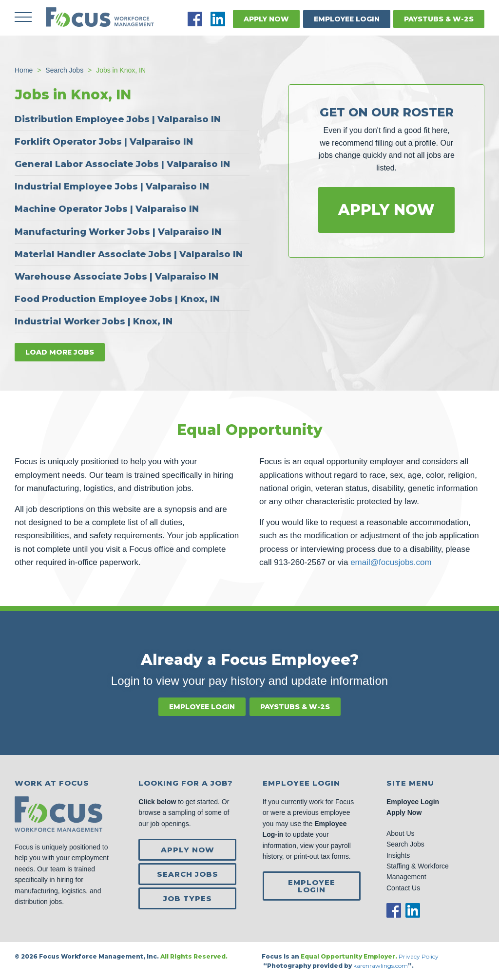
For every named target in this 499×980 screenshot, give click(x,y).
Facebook (195, 19)
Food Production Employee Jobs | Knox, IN (117, 299)
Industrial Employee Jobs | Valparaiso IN (112, 187)
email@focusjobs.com (391, 562)
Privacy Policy (419, 956)
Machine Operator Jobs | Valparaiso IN (107, 209)
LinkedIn (218, 19)
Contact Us (403, 888)
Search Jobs (188, 874)
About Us (401, 833)
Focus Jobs (100, 17)
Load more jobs (60, 352)
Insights (398, 855)
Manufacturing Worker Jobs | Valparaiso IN (118, 232)
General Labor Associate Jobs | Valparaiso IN (122, 164)
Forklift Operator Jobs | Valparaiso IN (104, 142)
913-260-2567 (300, 562)
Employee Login (347, 19)
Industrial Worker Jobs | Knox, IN (94, 321)
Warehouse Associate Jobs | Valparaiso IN (116, 277)
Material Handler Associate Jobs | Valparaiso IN (129, 254)
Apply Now (266, 19)
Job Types (188, 898)
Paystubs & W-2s (439, 19)
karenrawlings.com (381, 966)
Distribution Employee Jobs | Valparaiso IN (118, 119)
